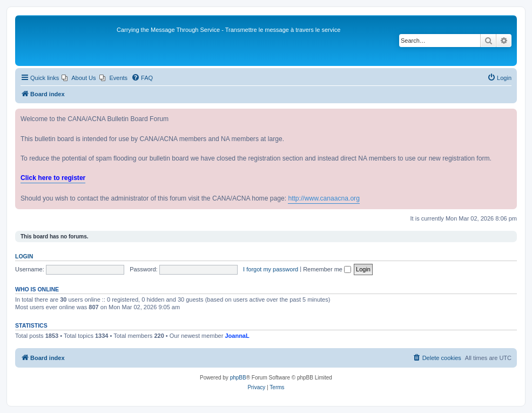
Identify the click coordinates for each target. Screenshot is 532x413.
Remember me (327, 269)
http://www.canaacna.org (324, 198)
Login (24, 256)
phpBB (238, 378)
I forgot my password (271, 269)
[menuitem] (79, 78)
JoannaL (237, 336)
